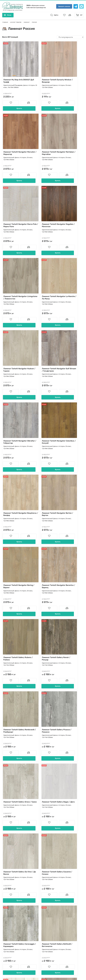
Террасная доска (11, 924)
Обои (6, 931)
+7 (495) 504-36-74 (56, 856)
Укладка (48, 892)
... (52, 796)
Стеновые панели (11, 920)
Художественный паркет (14, 938)
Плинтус (7, 917)
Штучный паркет (11, 899)
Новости (48, 896)
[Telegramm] (32, 954)
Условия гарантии (52, 913)
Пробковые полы (11, 910)
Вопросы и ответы (52, 899)
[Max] (38, 954)
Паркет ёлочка (10, 892)
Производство (50, 889)
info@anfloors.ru (54, 864)
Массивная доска (11, 889)
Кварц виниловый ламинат (15, 903)
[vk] (26, 954)
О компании (49, 885)
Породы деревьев (52, 906)
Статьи (47, 903)
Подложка (8, 941)
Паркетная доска (11, 885)
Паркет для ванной (12, 934)
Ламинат (8, 906)
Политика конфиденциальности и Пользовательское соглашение (31, 972)
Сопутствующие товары (14, 913)
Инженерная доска (12, 881)
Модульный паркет (12, 896)
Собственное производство (36, 8)
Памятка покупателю (53, 910)
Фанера (7, 945)
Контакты (48, 881)
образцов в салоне (35, 5)
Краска (7, 927)
